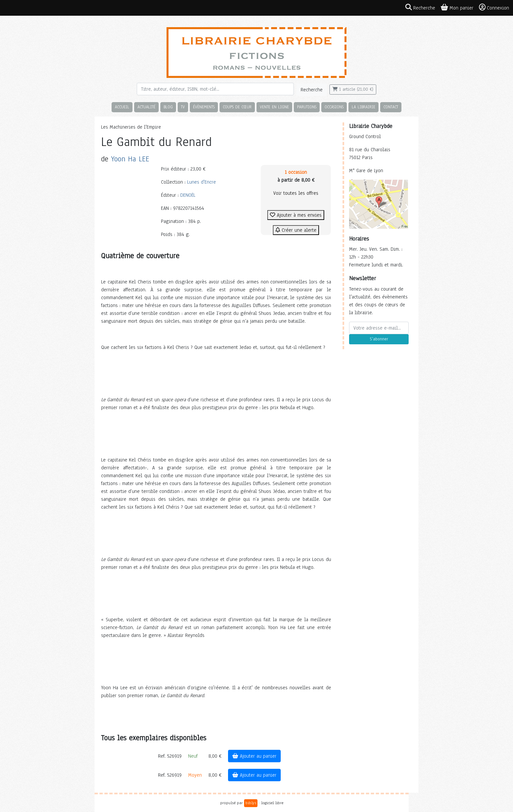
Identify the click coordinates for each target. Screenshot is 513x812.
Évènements (204, 107)
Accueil (122, 107)
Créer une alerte (296, 230)
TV (183, 107)
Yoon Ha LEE (130, 159)
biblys (251, 803)
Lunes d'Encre (202, 182)
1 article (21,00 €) (353, 89)
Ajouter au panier (254, 756)
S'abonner (379, 339)
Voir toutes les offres (296, 193)
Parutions (307, 107)
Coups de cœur (237, 107)
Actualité (146, 107)
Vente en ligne (274, 107)
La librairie (363, 107)
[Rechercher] (215, 89)
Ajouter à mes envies (296, 215)
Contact (391, 107)
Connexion (494, 8)
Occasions (334, 107)
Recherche (312, 90)
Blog (168, 107)
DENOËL (188, 195)
